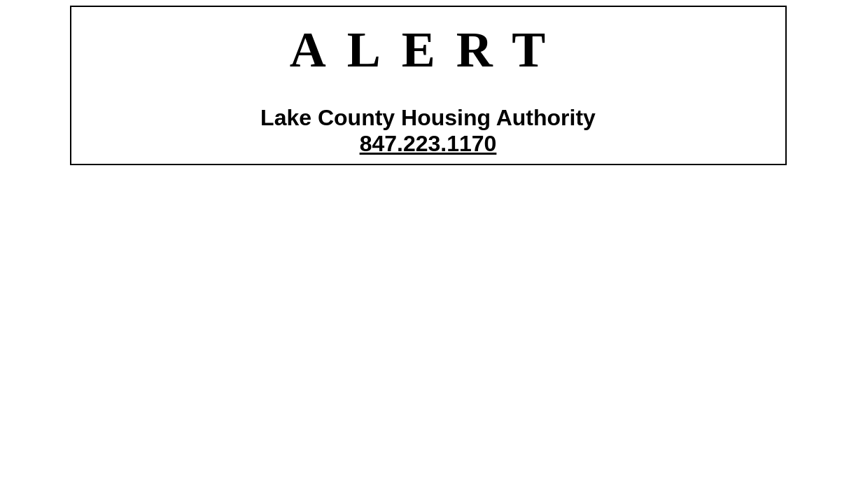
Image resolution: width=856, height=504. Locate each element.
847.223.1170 (428, 143)
